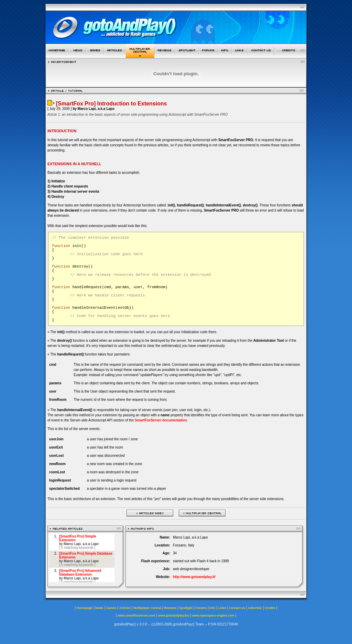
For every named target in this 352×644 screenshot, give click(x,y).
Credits (270, 608)
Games (111, 608)
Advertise (255, 608)
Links (222, 608)
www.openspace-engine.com (213, 615)
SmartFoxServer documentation (161, 420)
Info (213, 608)
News (99, 608)
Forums (201, 608)
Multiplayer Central (147, 608)
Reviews (170, 608)
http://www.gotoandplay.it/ (194, 577)
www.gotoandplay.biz (173, 615)
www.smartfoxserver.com (136, 615)
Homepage (85, 608)
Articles (125, 608)
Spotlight (186, 608)
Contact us (237, 608)
